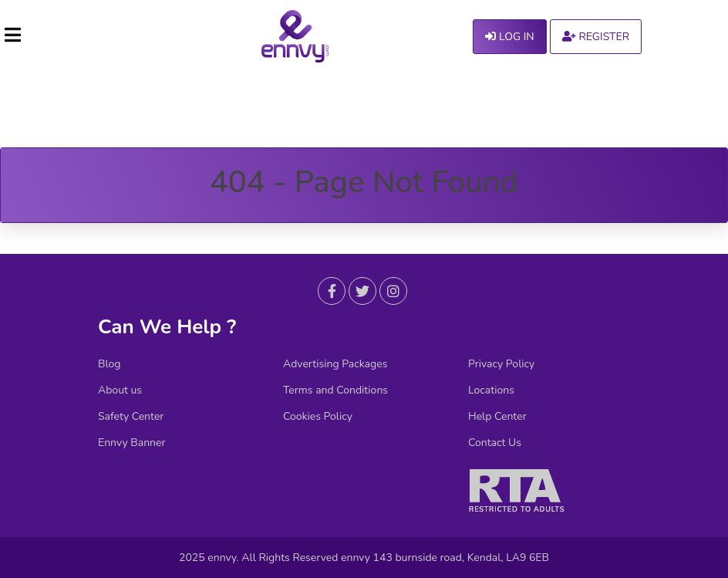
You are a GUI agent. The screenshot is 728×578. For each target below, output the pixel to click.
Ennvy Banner (132, 443)
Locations (491, 390)
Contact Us (495, 443)
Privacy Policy (501, 364)
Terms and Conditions (335, 390)
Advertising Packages (335, 364)
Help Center (497, 417)
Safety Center (131, 417)
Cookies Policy (318, 417)
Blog (110, 364)
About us (120, 390)
